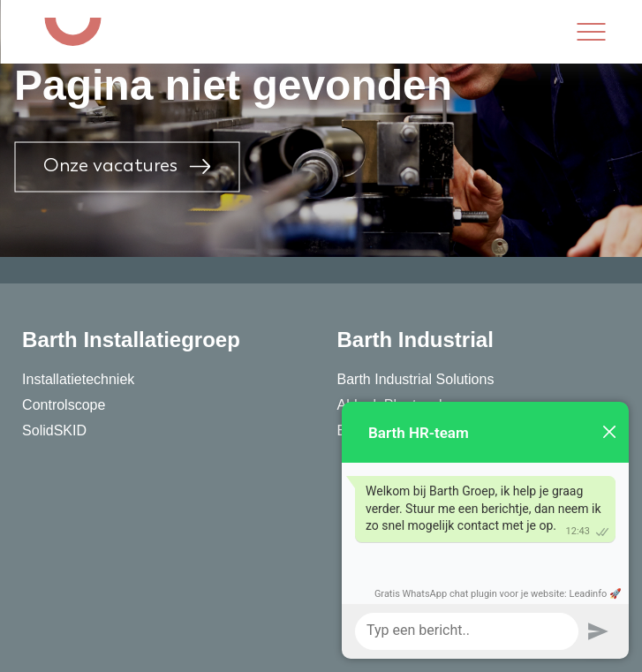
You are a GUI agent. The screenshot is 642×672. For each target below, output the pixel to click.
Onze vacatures (127, 167)
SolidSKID (54, 430)
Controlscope (64, 405)
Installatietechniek (78, 379)
